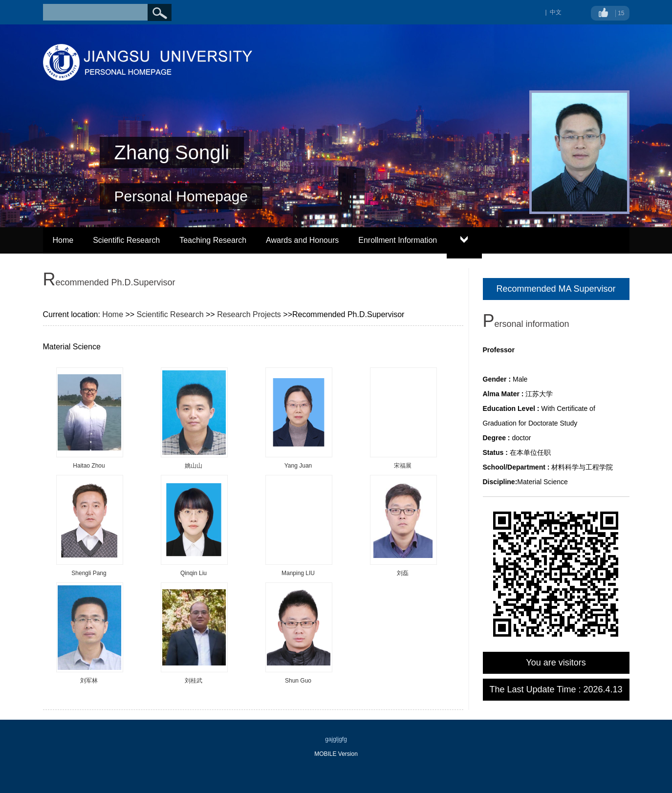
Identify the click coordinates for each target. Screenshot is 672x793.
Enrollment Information (398, 240)
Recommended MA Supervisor (556, 289)
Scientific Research (126, 240)
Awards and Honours (302, 240)
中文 (556, 12)
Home (63, 240)
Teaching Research (213, 240)
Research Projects (249, 314)
